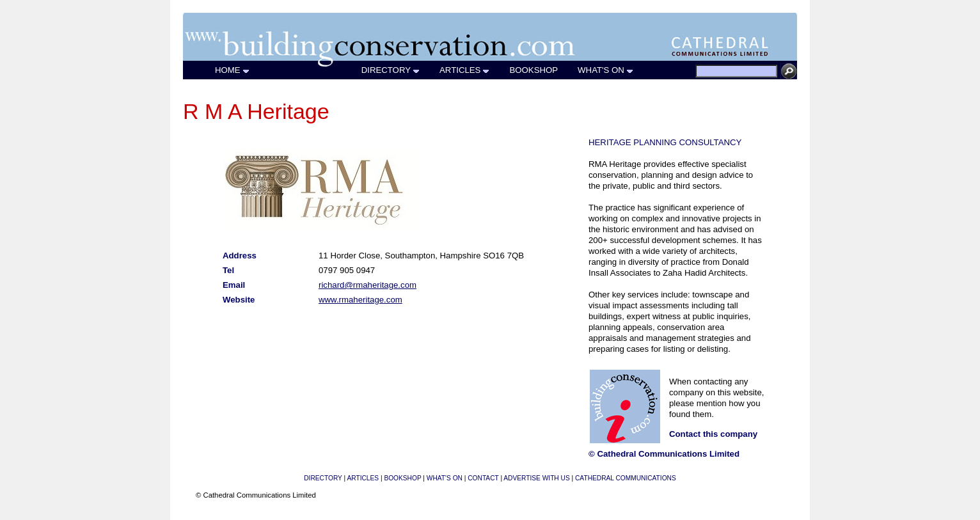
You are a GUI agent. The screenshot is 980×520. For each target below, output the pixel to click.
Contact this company (713, 434)
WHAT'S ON (606, 70)
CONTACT (483, 478)
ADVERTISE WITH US (536, 478)
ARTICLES (465, 70)
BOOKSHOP (534, 70)
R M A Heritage (256, 111)
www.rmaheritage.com (360, 300)
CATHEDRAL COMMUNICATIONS (626, 478)
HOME (233, 70)
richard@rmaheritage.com (367, 285)
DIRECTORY (391, 70)
